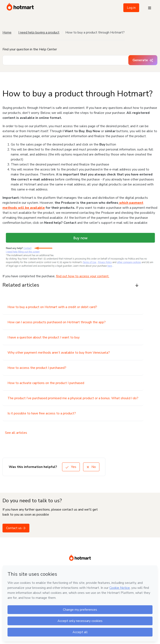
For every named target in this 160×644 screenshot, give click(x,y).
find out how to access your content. (83, 276)
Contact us (16, 528)
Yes (71, 467)
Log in (131, 8)
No (91, 467)
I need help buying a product (39, 32)
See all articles (16, 433)
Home (7, 32)
